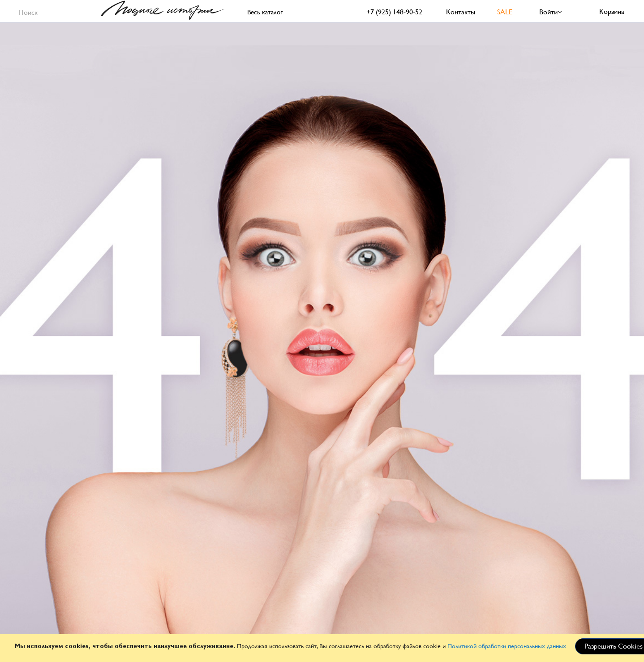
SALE (505, 12)
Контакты (461, 12)
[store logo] (163, 10)
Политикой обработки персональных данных (507, 646)
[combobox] (50, 11)
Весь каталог (265, 12)
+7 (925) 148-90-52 (394, 12)
